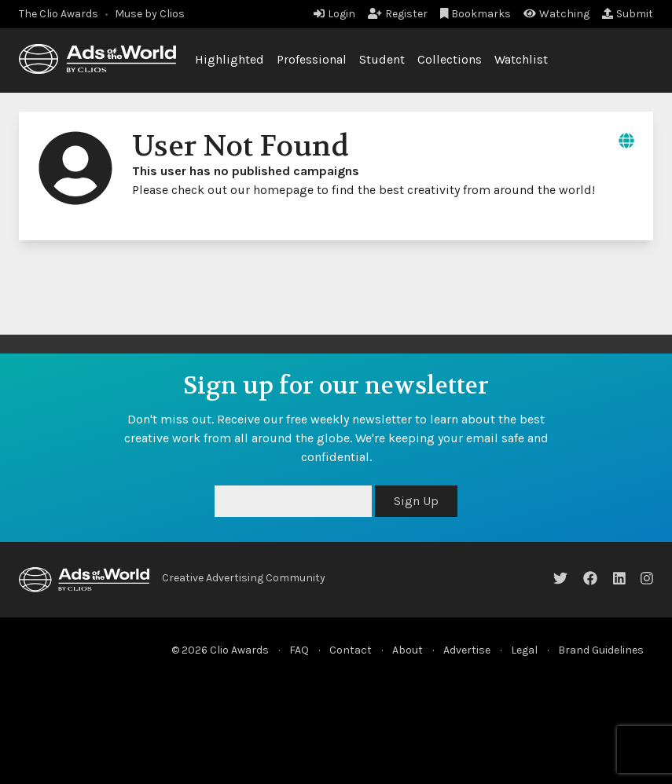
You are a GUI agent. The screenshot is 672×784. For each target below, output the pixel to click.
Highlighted (230, 59)
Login (334, 14)
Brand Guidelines (601, 650)
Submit (628, 14)
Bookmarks (476, 14)
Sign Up (416, 501)
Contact (351, 650)
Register (398, 14)
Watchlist (521, 59)
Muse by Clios (150, 14)
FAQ (299, 650)
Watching (556, 14)
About (408, 650)
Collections (450, 59)
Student (382, 59)
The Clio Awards (59, 14)
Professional (312, 59)
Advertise (467, 650)
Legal (524, 650)
